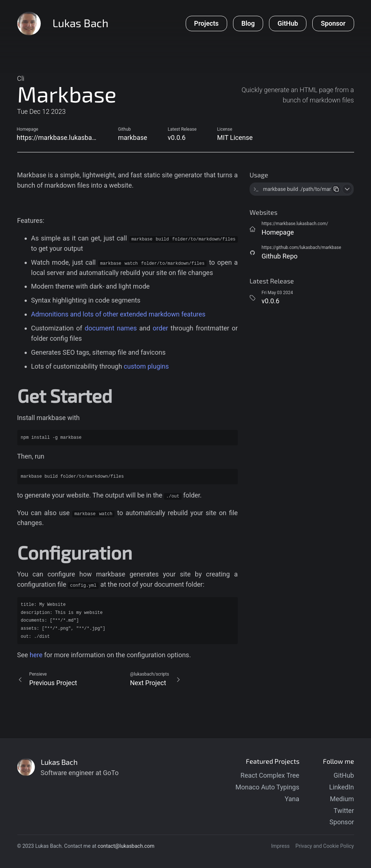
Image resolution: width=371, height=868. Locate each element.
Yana (292, 799)
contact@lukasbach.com (126, 846)
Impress (280, 846)
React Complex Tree (270, 775)
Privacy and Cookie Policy (325, 846)
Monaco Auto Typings (268, 787)
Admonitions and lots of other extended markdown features (118, 314)
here (36, 655)
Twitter (344, 811)
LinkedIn (342, 787)
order (160, 328)
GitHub (344, 775)
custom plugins (146, 366)
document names (111, 328)
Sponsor (342, 822)
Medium (342, 799)
